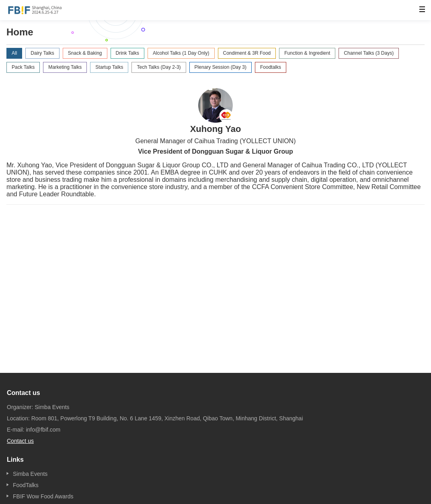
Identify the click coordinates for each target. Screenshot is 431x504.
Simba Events (30, 474)
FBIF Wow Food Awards (43, 496)
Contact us (20, 441)
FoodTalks (26, 485)
